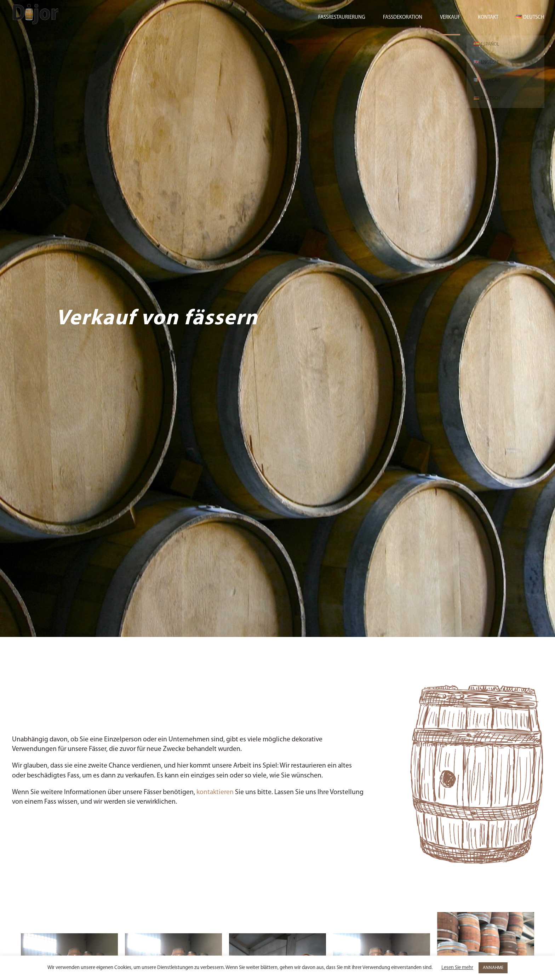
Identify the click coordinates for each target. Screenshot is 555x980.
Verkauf (450, 18)
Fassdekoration (403, 18)
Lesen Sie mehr (457, 968)
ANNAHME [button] (493, 968)
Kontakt (488, 18)
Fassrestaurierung (342, 18)
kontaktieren (215, 792)
